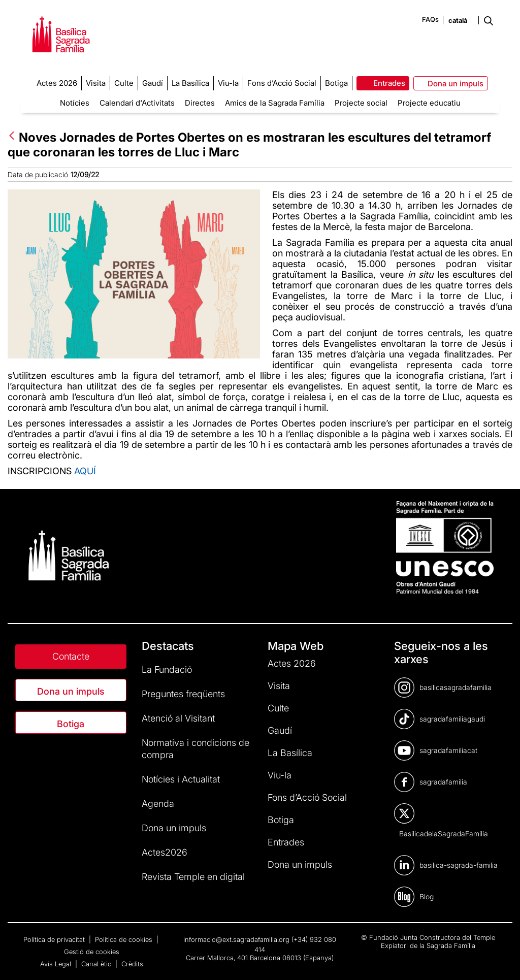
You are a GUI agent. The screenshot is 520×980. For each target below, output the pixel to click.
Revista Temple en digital (193, 877)
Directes (200, 103)
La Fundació (167, 669)
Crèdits (132, 964)
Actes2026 (165, 852)
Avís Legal (57, 964)
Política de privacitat (55, 939)
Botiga (71, 724)
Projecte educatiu (429, 103)
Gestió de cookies (92, 952)
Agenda (158, 804)
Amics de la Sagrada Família (275, 103)
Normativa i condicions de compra (196, 749)
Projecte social (361, 103)
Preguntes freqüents (183, 694)
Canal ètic (97, 964)
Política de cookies (125, 939)
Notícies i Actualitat (181, 779)
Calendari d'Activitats (137, 103)
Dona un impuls (71, 691)
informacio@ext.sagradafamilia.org (236, 939)
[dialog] (501, 960)
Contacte (71, 656)
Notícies (75, 103)
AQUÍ (85, 471)
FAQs (430, 19)
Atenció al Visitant (178, 718)
